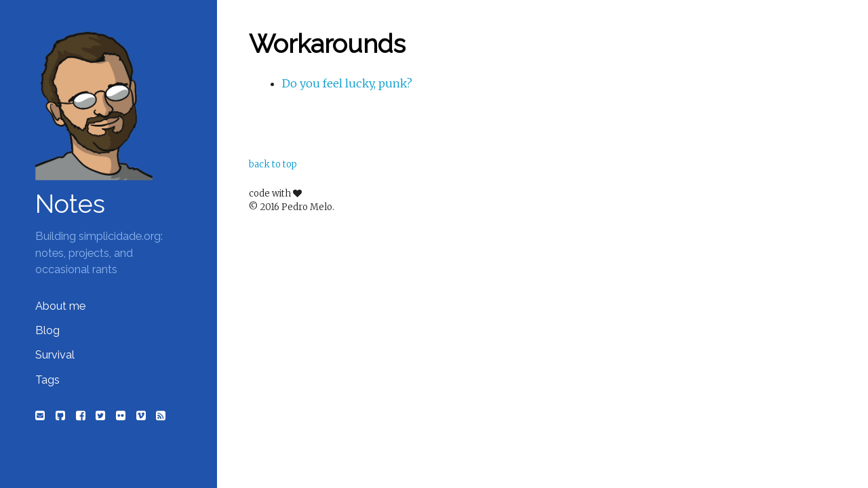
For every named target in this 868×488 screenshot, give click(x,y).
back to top (273, 164)
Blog (47, 330)
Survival (55, 355)
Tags (47, 380)
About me (60, 306)
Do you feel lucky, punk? (347, 83)
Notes (70, 204)
